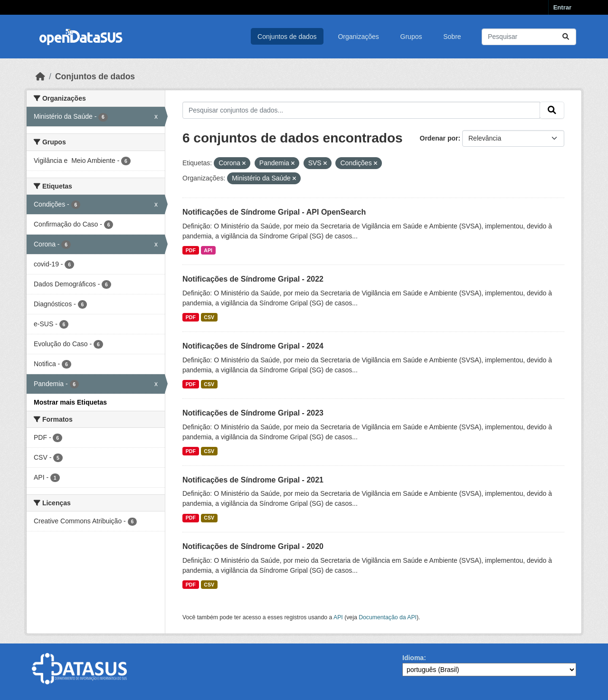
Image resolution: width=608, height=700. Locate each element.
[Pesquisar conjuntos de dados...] (529, 37)
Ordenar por (439, 138)
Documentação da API (388, 617)
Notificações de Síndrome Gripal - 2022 (253, 279)
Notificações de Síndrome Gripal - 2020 (253, 546)
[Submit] (566, 37)
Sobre (452, 37)
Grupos (411, 37)
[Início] (40, 76)
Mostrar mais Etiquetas (70, 402)
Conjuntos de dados (287, 37)
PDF (191, 250)
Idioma (413, 658)
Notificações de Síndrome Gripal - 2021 (253, 480)
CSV (209, 317)
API (208, 250)
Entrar (562, 7)
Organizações (358, 37)
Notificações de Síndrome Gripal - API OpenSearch (274, 212)
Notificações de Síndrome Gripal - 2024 (253, 346)
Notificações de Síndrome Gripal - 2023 (253, 413)
